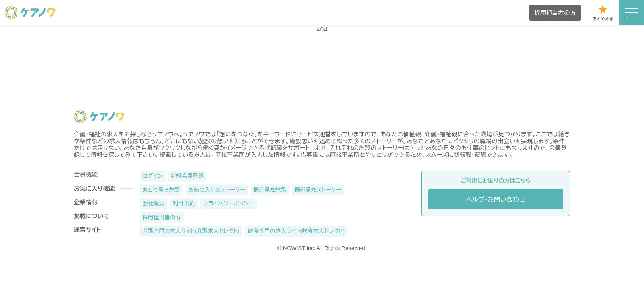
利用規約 (184, 204)
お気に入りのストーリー (217, 190)
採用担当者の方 (162, 218)
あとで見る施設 (161, 190)
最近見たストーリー (318, 190)
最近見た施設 (270, 190)
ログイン (153, 176)
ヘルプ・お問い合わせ (496, 199)
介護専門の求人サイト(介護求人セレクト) (191, 231)
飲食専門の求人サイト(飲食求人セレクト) (296, 231)
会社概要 (154, 204)
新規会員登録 (187, 176)
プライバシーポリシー (229, 204)
